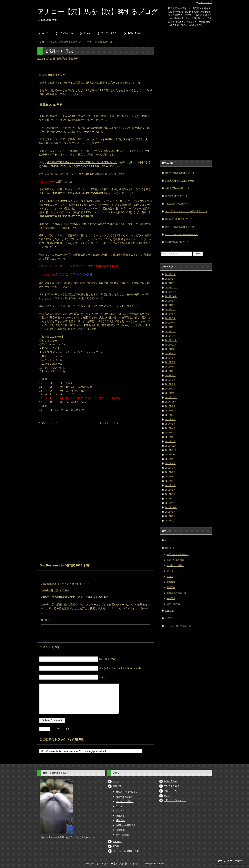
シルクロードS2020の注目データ (181, 234)
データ (170, 571)
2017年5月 (170, 424)
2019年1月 (170, 336)
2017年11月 (171, 398)
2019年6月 (170, 314)
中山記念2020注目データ (177, 204)
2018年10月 (171, 349)
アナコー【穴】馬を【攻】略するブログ (98, 12)
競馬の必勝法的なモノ (178, 555)
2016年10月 (171, 455)
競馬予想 (62, 59)
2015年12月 (171, 499)
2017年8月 (170, 411)
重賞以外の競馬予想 (177, 593)
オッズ (170, 577)
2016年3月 (170, 485)
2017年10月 (171, 402)
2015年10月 (171, 507)
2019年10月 (171, 296)
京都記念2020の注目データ (178, 219)
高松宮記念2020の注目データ (180, 173)
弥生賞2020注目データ (176, 196)
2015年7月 (170, 521)
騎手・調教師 (173, 604)
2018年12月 (171, 340)
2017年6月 (170, 420)
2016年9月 (170, 459)
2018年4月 (170, 376)
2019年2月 (170, 332)
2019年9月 (170, 301)
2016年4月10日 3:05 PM (55, 590)
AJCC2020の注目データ (177, 242)
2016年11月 (171, 450)
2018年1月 (170, 389)
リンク (87, 33)
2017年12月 (171, 393)
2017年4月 (170, 428)
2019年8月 (170, 305)
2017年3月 (170, 433)
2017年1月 (170, 442)
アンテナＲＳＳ (109, 33)
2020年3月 (170, 274)
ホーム (45, 33)
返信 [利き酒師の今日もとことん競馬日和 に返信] (48, 620)
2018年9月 (170, 354)
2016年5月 (170, 477)
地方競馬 (171, 599)
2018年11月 (171, 345)
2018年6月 (170, 367)
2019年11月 (171, 292)
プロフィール (66, 33)
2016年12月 (171, 446)
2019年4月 (170, 323)
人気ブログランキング (175, 800)
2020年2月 (170, 279)
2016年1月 (170, 494)
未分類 (168, 618)
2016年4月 (170, 481)
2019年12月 (171, 288)
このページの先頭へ (233, 861)
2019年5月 (170, 318)
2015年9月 (170, 512)
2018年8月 (170, 358)
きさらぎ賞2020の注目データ (180, 227)
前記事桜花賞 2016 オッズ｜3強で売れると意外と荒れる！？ (82, 162)
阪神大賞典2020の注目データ (180, 181)
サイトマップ (205, 3)
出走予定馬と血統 (175, 560)
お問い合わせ (134, 33)
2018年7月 (170, 362)
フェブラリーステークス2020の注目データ (186, 211)
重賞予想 (73, 59)
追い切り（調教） (175, 566)
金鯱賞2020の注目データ (177, 188)
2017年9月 (170, 406)
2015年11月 (171, 503)
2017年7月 (170, 415)
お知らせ (169, 611)
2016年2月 (170, 490)
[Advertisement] (65, 449)
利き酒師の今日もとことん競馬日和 (62, 584)
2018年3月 (170, 380)
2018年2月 (170, 384)
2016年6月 (170, 472)
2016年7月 (170, 468)
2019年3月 (170, 327)
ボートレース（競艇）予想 (178, 626)
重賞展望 (171, 582)
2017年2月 (170, 437)
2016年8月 (170, 463)
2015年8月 (170, 516)
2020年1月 (170, 283)
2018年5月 (170, 371)
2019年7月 (170, 310)
